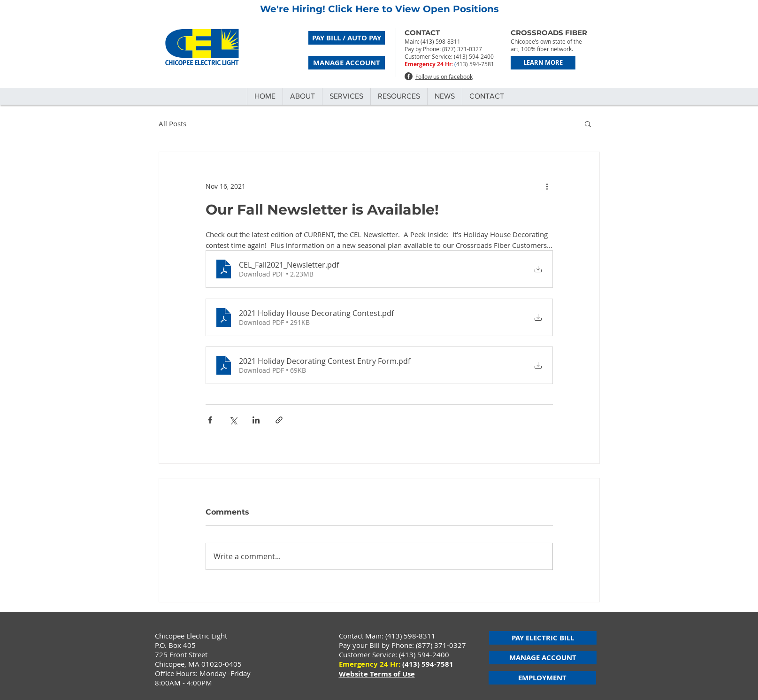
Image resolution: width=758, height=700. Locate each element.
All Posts (172, 123)
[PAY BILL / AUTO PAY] (347, 38)
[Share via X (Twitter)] (233, 420)
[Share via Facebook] (210, 420)
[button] (588, 123)
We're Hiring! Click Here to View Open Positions (379, 9)
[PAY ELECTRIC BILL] (543, 638)
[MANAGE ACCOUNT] (347, 63)
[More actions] (547, 186)
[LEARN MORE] (543, 63)
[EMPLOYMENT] (542, 678)
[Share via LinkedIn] (256, 420)
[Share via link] (279, 420)
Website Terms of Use (377, 674)
